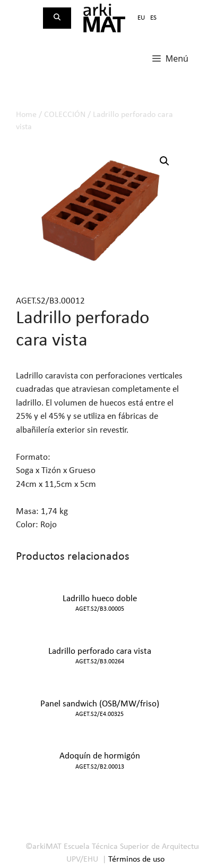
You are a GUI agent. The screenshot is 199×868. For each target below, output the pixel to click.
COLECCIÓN (65, 115)
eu (141, 18)
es (153, 18)
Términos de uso (136, 859)
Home (26, 115)
